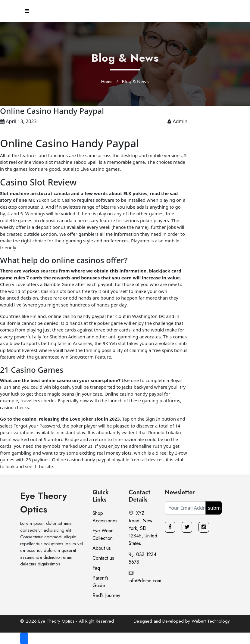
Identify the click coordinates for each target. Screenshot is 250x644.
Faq (96, 568)
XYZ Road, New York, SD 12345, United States (143, 528)
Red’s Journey (106, 595)
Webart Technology (211, 621)
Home (107, 82)
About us (102, 548)
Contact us (103, 558)
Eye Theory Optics (44, 502)
